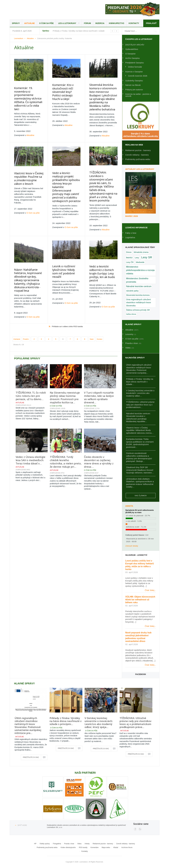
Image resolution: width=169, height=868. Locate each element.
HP (35, 844)
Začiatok (17, 326)
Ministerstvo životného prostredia (137, 280)
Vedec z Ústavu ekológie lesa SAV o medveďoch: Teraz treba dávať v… (31, 447)
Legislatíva (130, 237)
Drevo (129, 252)
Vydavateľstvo (132, 49)
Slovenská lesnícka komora (138, 295)
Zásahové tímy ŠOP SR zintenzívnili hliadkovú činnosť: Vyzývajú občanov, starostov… (140, 470)
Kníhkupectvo (117, 23)
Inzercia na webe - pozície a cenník (138, 95)
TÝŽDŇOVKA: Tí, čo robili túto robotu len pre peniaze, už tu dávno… (31, 382)
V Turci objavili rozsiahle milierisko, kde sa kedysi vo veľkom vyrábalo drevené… (99, 384)
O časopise (130, 54)
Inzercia (100, 23)
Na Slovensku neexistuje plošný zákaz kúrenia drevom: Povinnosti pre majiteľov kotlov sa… (65, 384)
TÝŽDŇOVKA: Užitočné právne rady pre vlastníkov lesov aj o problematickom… (140, 405)
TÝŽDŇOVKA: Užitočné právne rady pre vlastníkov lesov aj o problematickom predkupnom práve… (135, 723)
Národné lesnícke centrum (139, 286)
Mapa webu (106, 847)
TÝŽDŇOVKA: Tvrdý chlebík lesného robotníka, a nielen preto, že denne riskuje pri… (66, 448)
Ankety (87, 844)
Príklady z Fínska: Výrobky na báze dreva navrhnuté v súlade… (140, 382)
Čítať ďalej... (150, 590)
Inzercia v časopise (134, 72)
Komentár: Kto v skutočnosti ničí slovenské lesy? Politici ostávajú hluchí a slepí (65, 90)
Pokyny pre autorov (134, 90)
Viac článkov (141, 496)
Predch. (26, 326)
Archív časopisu (133, 58)
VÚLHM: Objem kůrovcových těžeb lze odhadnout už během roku (140, 600)
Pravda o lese (69, 844)
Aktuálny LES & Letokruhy (140, 169)
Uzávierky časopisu (134, 81)
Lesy (137, 258)
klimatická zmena (141, 252)
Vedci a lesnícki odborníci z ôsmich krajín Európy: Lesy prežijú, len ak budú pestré (101, 262)
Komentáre (95, 847)
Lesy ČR (130, 262)
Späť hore (22, 825)
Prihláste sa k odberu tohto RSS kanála (67, 313)
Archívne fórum (127, 847)
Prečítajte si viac (31, 757)
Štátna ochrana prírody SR (138, 310)
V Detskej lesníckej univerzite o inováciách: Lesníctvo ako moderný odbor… (140, 393)
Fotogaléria (57, 844)
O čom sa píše (46, 23)
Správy (16, 23)
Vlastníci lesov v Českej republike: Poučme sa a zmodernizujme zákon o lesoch (28, 175)
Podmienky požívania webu (138, 159)
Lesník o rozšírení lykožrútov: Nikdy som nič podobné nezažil (65, 259)
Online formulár (135, 67)
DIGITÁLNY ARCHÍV (135, 45)
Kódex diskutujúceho (68, 847)
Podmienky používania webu (47, 847)
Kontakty (134, 23)
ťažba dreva (131, 314)
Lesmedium (34, 9)
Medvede (140, 262)
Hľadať (116, 847)
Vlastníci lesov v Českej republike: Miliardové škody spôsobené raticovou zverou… (140, 430)
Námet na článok (133, 85)
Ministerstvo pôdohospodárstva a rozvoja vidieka (140, 270)
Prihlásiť (151, 23)
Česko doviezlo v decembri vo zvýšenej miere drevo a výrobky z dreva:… (99, 448)
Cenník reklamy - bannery (137, 155)
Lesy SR (147, 257)
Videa (79, 844)
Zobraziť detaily (132, 546)
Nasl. (92, 326)
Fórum (87, 23)
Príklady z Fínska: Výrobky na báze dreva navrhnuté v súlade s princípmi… (66, 721)
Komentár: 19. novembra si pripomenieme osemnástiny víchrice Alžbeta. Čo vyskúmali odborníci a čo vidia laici (28, 95)
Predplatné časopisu (135, 63)
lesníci (129, 257)
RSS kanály (83, 847)
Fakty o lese (131, 233)
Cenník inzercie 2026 (138, 76)
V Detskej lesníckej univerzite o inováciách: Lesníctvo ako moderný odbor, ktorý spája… (99, 723)
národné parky (132, 291)
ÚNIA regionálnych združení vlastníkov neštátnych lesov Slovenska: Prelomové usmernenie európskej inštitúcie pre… (28, 726)
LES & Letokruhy (67, 23)
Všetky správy (45, 844)
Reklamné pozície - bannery (138, 150)
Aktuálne (29, 23)
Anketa (129, 506)
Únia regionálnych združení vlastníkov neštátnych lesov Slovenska (139, 302)
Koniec (100, 326)
